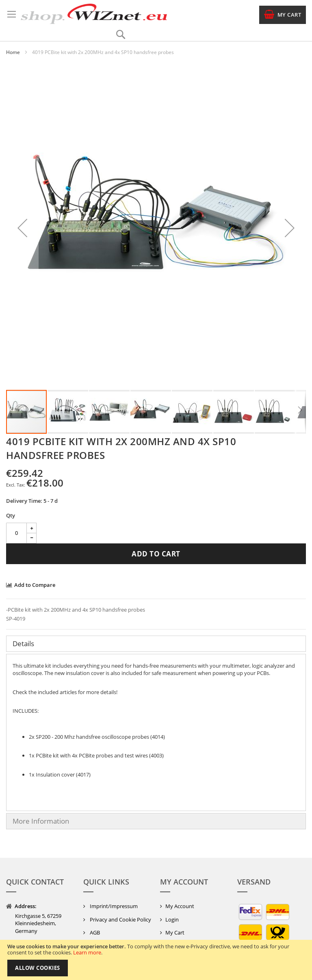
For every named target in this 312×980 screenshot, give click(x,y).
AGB (94, 932)
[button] (22, 228)
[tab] (156, 644)
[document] (156, 960)
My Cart (175, 932)
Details (23, 644)
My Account (180, 906)
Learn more (87, 952)
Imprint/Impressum (113, 906)
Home (13, 52)
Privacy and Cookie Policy (120, 919)
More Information (41, 821)
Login (172, 919)
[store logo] (94, 14)
